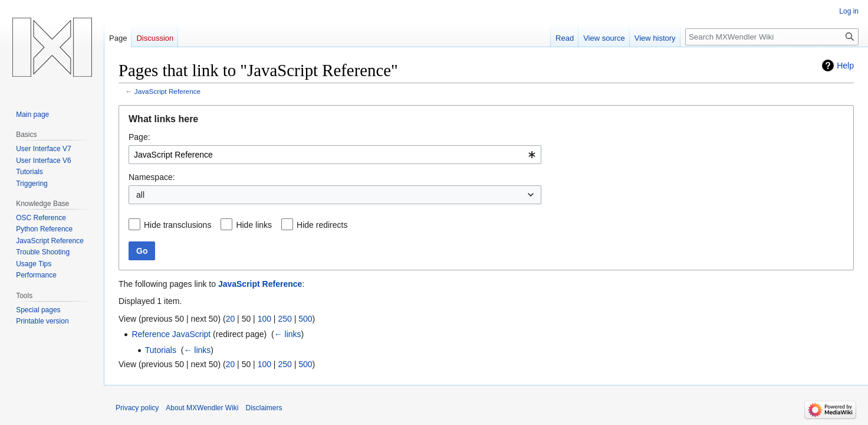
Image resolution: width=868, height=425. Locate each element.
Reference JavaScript (171, 334)
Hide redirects (322, 225)
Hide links (254, 225)
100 (264, 319)
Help (845, 66)
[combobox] (335, 155)
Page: (139, 137)
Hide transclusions (177, 225)
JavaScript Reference (167, 91)
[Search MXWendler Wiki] (772, 37)
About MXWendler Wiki (202, 408)
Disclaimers (264, 408)
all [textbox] (140, 195)
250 (285, 319)
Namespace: (152, 177)
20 (231, 319)
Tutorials (161, 350)
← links (288, 334)
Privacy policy (137, 408)
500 (305, 319)
